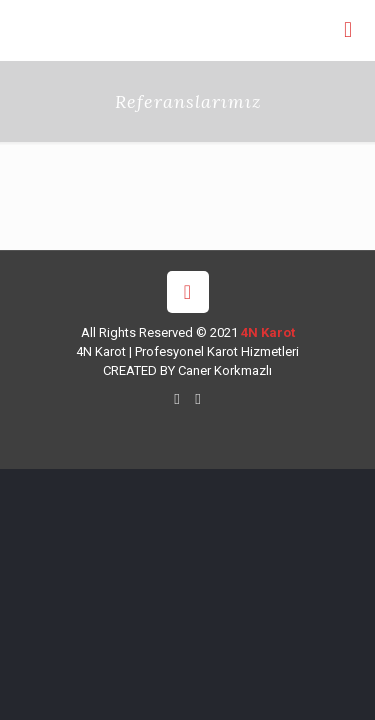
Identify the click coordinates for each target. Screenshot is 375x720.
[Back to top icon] (188, 292)
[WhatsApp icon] (177, 399)
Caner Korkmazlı (225, 370)
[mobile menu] (348, 30)
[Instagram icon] (198, 399)
